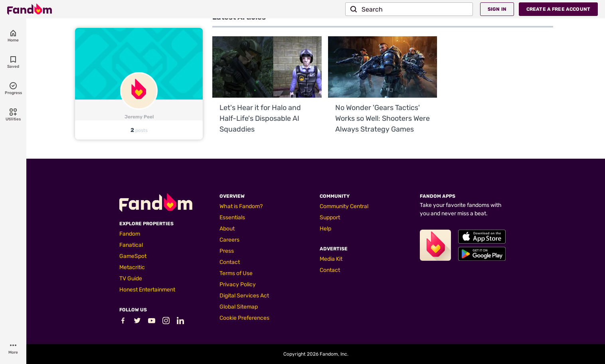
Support (330, 217)
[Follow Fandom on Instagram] (166, 322)
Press (227, 251)
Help (325, 229)
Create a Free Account (558, 9)
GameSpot (133, 256)
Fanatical (131, 245)
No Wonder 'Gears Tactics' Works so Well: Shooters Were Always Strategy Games (383, 118)
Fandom (130, 234)
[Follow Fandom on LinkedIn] (180, 322)
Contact (230, 262)
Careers (229, 240)
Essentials (232, 217)
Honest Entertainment (147, 290)
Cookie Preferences (244, 318)
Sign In (497, 9)
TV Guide (131, 278)
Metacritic (132, 267)
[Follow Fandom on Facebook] (123, 322)
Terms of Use (236, 273)
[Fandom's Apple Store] (482, 237)
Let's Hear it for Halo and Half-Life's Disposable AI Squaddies (260, 118)
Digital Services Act (244, 296)
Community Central (344, 206)
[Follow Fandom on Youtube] (152, 322)
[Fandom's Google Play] (482, 254)
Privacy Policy (238, 284)
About (227, 229)
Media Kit (331, 259)
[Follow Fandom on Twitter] (137, 322)
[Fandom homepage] (30, 9)
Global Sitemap (239, 307)
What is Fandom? (241, 206)
